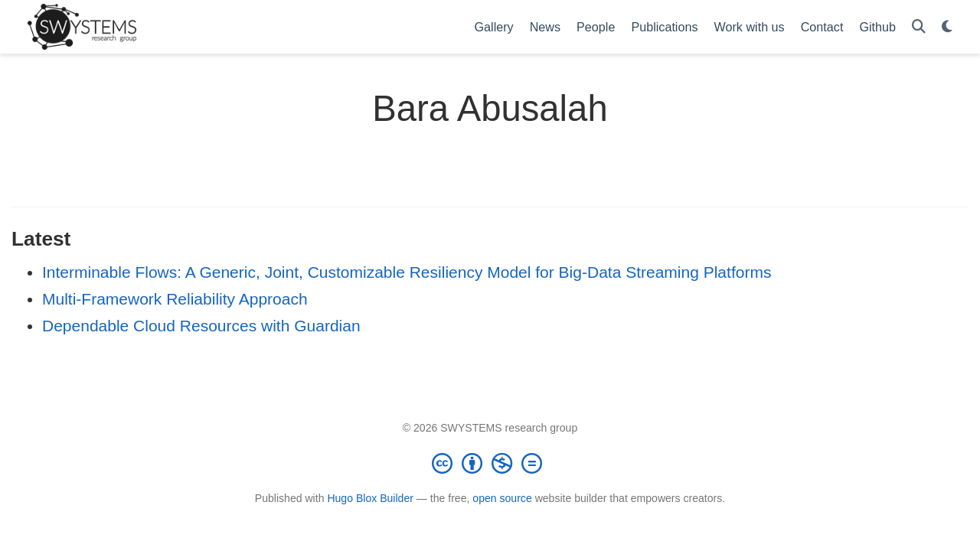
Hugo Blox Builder (370, 498)
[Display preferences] (947, 27)
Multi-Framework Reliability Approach (175, 299)
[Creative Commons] (490, 463)
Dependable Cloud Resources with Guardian (201, 326)
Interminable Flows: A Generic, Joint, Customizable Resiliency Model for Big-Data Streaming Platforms (407, 272)
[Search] (919, 27)
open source (502, 498)
